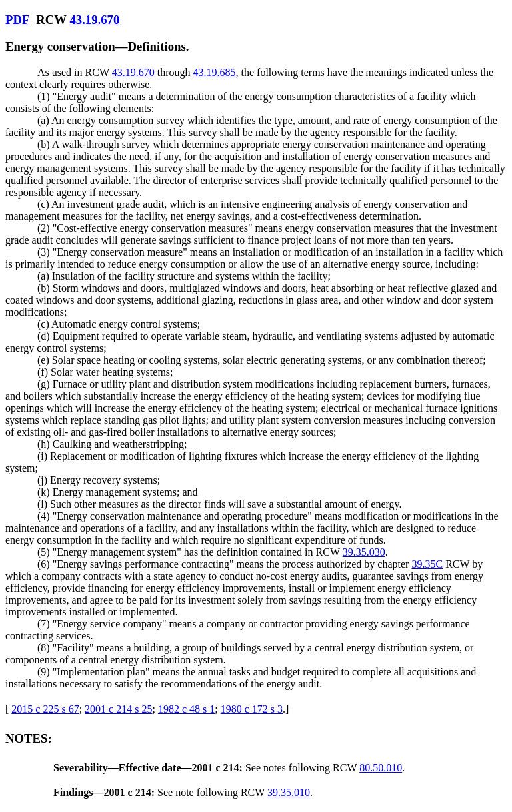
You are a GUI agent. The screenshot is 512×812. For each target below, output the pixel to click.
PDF (17, 20)
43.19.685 (215, 72)
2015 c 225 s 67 (45, 709)
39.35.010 (289, 792)
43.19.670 (94, 20)
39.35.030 (364, 552)
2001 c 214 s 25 (118, 709)
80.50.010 (381, 768)
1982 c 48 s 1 (186, 709)
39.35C (427, 564)
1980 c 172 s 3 (252, 709)
